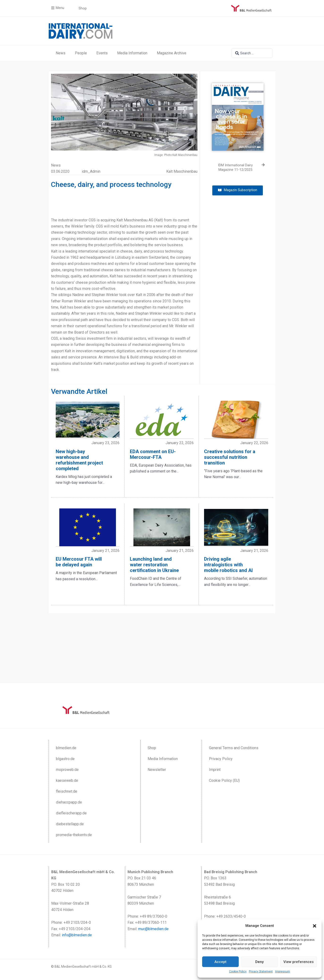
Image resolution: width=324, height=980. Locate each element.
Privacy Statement (261, 971)
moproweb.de (67, 770)
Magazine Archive (172, 53)
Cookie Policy (238, 971)
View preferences (298, 962)
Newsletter (157, 770)
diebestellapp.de (70, 824)
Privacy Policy (221, 759)
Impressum (283, 971)
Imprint (215, 770)
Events (102, 53)
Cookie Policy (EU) (224, 780)
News (61, 53)
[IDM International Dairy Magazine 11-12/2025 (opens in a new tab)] (238, 168)
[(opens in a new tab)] (238, 113)
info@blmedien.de (77, 935)
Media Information (132, 53)
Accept (220, 962)
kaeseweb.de (67, 780)
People (81, 53)
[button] (315, 926)
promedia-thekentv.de (74, 835)
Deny (259, 962)
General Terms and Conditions (234, 748)
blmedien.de (66, 748)
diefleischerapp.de (71, 813)
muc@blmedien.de (153, 929)
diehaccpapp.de (69, 802)
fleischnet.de (67, 791)
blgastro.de (65, 759)
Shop (152, 748)
